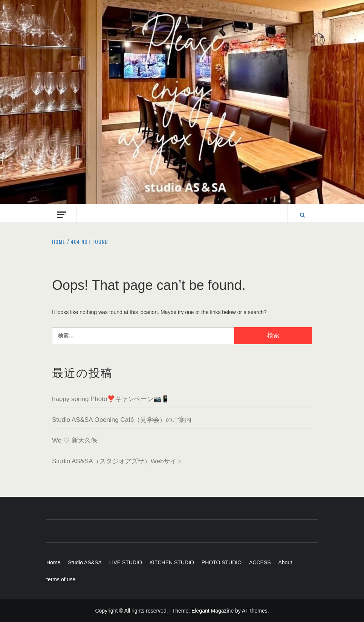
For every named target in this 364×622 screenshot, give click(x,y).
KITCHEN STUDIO (172, 562)
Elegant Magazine (213, 611)
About (285, 562)
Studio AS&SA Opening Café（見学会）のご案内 (122, 420)
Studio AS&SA (85, 562)
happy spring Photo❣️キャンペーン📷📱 (111, 399)
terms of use (61, 579)
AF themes (255, 611)
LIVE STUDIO (126, 562)
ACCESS (260, 562)
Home (53, 562)
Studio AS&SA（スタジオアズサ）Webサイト (117, 461)
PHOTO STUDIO (222, 562)
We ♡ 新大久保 (75, 440)
